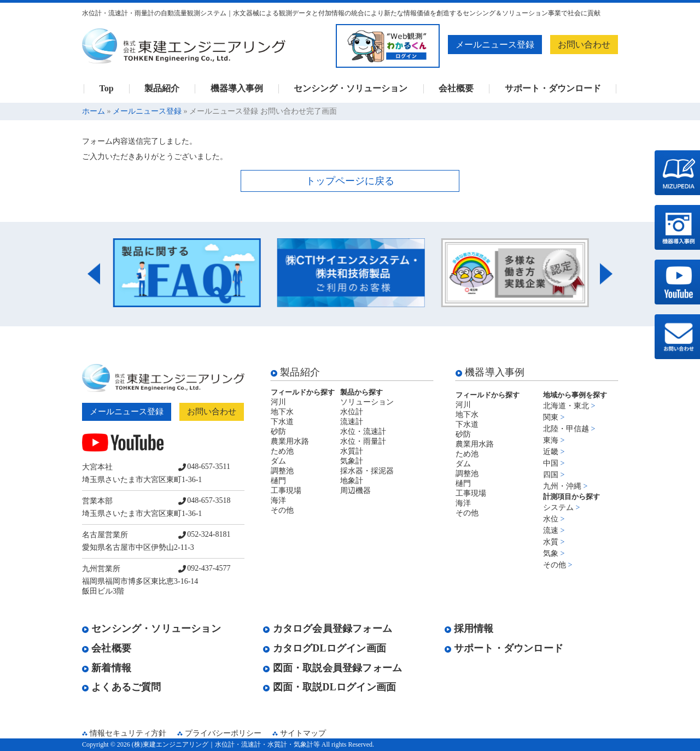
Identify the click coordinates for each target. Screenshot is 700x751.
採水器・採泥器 (367, 471)
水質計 (352, 451)
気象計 (352, 461)
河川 (278, 402)
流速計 (352, 422)
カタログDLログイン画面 (325, 648)
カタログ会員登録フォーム (328, 629)
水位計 (352, 412)
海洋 (278, 500)
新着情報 (107, 668)
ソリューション (367, 402)
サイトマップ (303, 733)
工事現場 (286, 491)
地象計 (352, 481)
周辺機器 (355, 491)
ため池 (282, 451)
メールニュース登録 (495, 45)
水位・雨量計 (363, 441)
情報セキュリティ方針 (128, 733)
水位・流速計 (363, 432)
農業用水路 (290, 441)
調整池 (282, 471)
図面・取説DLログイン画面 (329, 687)
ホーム (94, 111)
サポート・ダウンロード (553, 89)
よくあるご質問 (122, 687)
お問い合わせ (584, 45)
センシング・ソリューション (351, 89)
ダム (278, 461)
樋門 (278, 481)
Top (106, 89)
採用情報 (469, 629)
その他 (282, 510)
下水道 (282, 422)
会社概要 (456, 89)
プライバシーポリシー (223, 733)
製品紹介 (162, 89)
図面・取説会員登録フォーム (332, 668)
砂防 (278, 432)
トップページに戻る (350, 181)
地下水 (282, 412)
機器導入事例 (237, 89)
